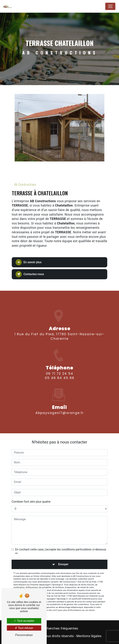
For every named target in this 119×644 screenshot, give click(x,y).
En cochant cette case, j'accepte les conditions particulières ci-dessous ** (61, 552)
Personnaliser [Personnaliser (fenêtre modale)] (24, 635)
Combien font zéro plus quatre (31, 502)
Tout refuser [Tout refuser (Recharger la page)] (24, 628)
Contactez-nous (30, 274)
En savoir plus (28, 262)
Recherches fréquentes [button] (60, 628)
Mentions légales (89, 636)
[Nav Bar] (110, 6)
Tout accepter (24, 621)
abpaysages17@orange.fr (60, 403)
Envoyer (63, 564)
